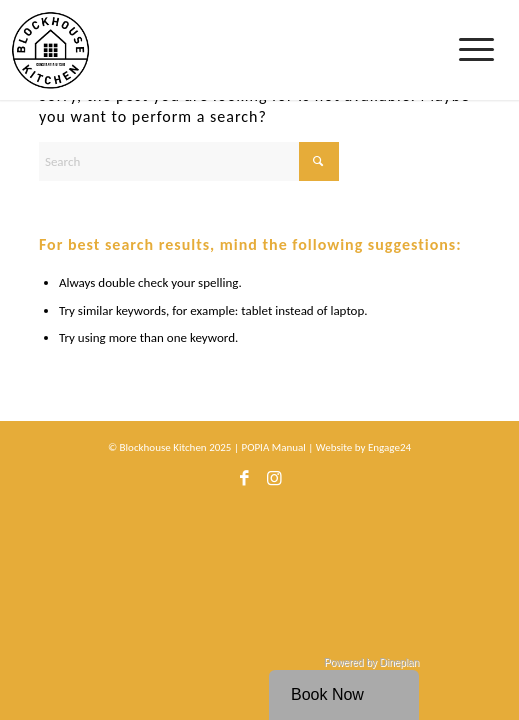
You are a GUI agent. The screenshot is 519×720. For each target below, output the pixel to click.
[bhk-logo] (217, 50)
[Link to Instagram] (274, 484)
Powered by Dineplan (371, 662)
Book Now (327, 694)
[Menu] (479, 50)
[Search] (189, 161)
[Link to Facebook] (244, 484)
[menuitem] (479, 50)
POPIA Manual (273, 447)
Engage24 (389, 447)
